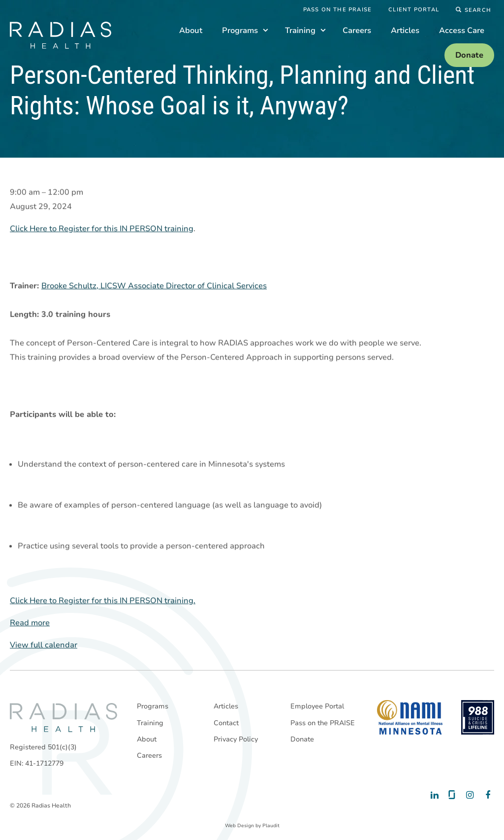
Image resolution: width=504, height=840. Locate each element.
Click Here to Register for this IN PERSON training (102, 229)
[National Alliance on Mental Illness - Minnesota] (410, 717)
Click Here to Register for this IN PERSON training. (103, 601)
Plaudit (271, 826)
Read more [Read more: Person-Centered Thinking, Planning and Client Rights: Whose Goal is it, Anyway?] (30, 623)
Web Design (239, 826)
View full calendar (44, 645)
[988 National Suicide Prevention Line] (478, 717)
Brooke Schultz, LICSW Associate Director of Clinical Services (154, 286)
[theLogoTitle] (61, 35)
